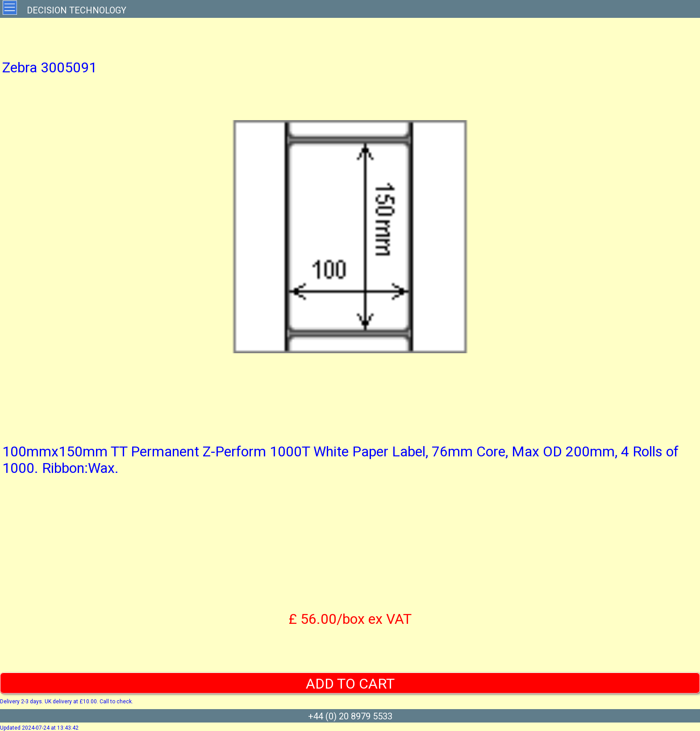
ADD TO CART (350, 684)
